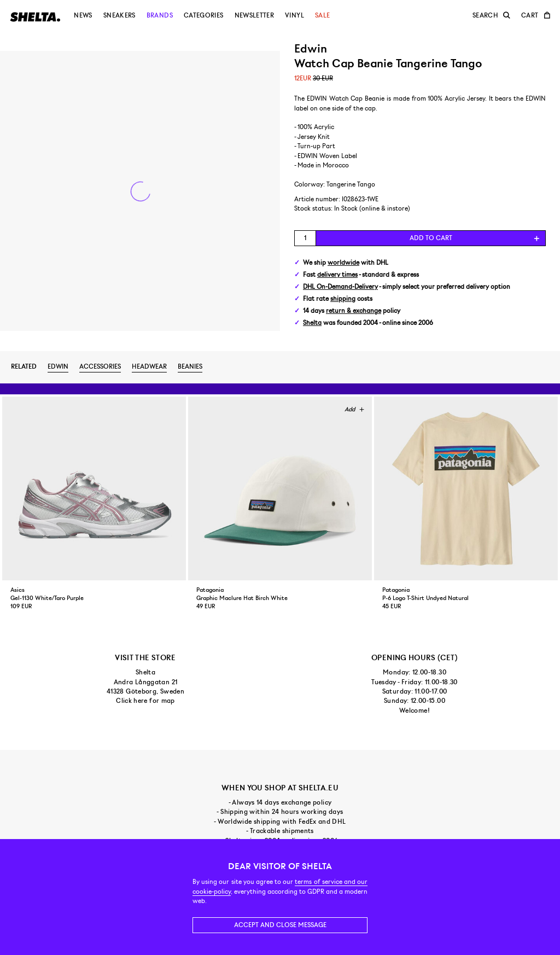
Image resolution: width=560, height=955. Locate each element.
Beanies (190, 366)
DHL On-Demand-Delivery (340, 287)
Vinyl (294, 15)
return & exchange (354, 311)
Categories (204, 15)
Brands (160, 15)
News (83, 15)
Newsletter (255, 15)
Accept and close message (280, 925)
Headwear (149, 366)
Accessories (100, 366)
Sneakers (119, 15)
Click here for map (145, 701)
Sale (322, 15)
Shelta (312, 323)
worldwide (343, 263)
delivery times (337, 275)
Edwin (58, 366)
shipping (343, 299)
